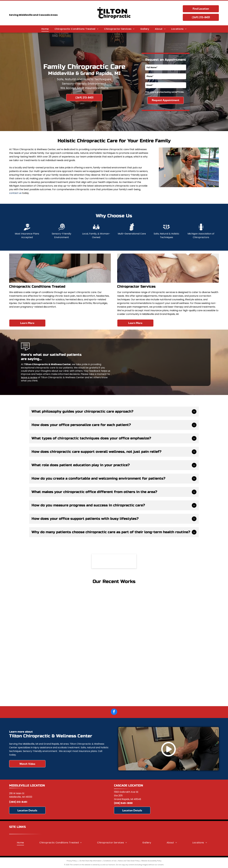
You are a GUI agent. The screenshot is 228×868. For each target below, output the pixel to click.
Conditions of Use (110, 861)
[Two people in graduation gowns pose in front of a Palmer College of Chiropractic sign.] (170, 666)
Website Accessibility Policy (151, 861)
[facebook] (114, 712)
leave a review (29, 377)
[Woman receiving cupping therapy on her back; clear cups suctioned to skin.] (170, 609)
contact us (15, 193)
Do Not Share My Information (91, 861)
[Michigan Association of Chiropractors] (114, 561)
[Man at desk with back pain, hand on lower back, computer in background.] (58, 666)
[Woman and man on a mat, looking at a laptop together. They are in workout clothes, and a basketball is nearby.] (114, 623)
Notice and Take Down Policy (129, 861)
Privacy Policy (72, 861)
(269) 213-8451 (18, 802)
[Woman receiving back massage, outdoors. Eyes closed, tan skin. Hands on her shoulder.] (58, 609)
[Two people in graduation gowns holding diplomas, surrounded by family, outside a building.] (114, 680)
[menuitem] (45, 29)
